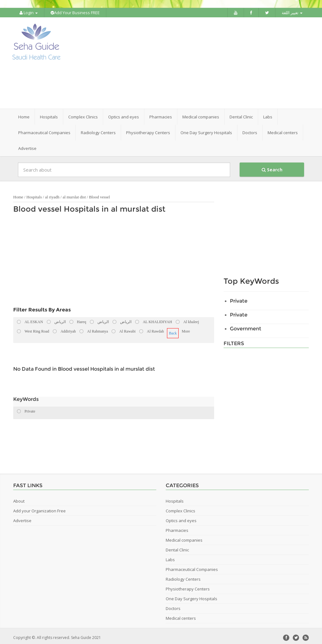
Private (239, 298)
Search (272, 166)
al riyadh (52, 194)
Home (24, 114)
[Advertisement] (200, 61)
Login (29, 13)
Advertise (27, 145)
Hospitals (34, 194)
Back (173, 330)
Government (246, 325)
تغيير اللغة (292, 13)
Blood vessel (100, 194)
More (186, 328)
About (19, 498)
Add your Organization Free (39, 508)
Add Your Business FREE (75, 13)
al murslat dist (74, 194)
